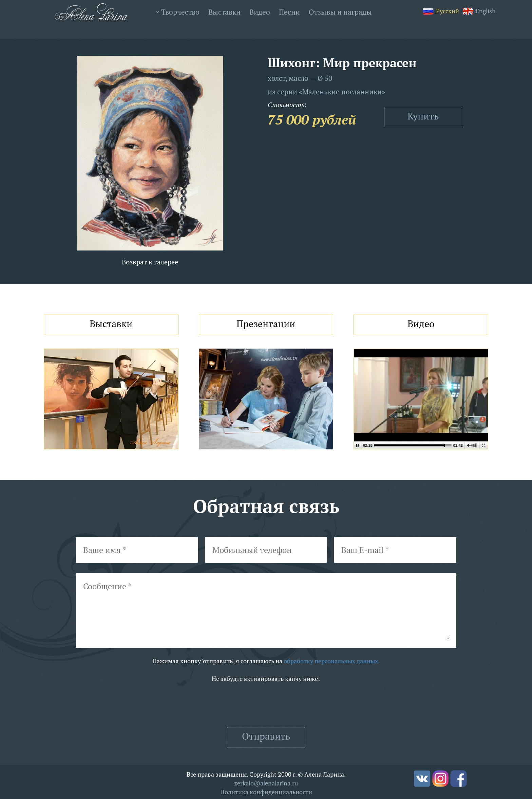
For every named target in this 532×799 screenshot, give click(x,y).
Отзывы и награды (340, 12)
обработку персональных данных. (332, 661)
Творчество (180, 12)
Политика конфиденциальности (266, 792)
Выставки (224, 12)
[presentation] (266, 705)
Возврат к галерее (150, 262)
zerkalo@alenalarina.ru (266, 783)
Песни (289, 12)
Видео (260, 12)
